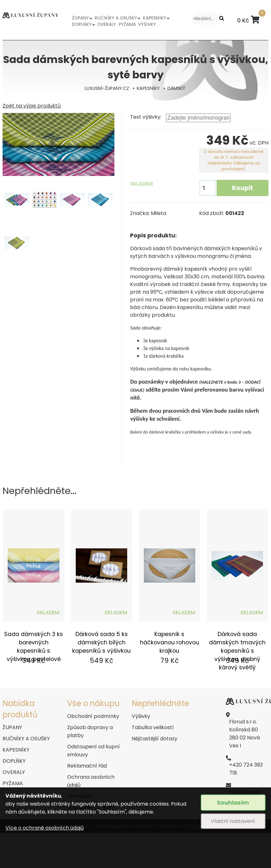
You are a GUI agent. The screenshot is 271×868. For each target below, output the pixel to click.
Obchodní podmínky (93, 716)
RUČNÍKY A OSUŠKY (116, 18)
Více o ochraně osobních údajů (45, 828)
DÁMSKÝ (176, 88)
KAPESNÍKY (155, 18)
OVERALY (107, 24)
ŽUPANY (81, 18)
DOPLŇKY (82, 24)
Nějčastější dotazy (155, 739)
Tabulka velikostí (153, 727)
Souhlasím (233, 803)
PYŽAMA (128, 24)
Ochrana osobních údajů (91, 781)
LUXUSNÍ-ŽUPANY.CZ (107, 88)
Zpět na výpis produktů (32, 106)
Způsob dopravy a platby (90, 731)
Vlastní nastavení (233, 821)
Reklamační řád (87, 766)
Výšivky (141, 716)
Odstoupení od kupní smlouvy (93, 751)
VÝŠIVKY (148, 24)
